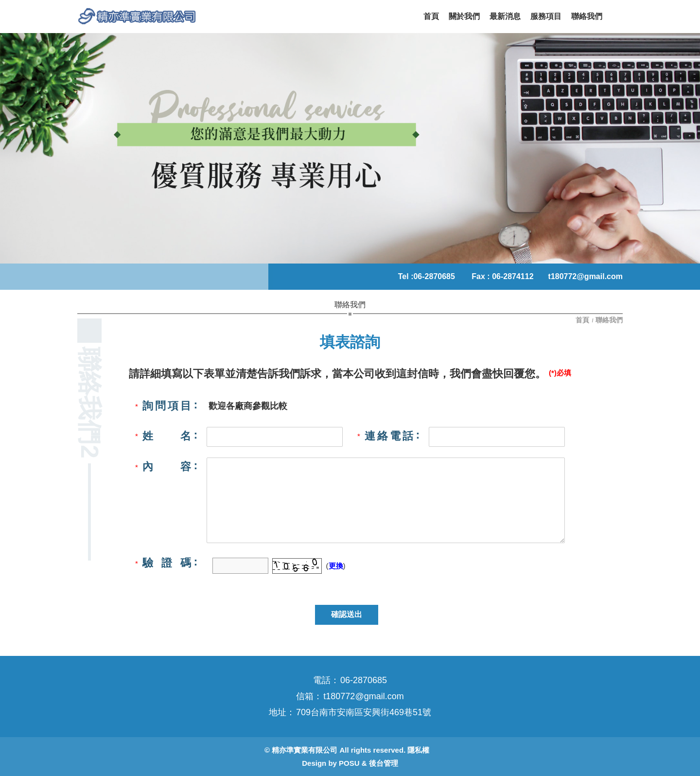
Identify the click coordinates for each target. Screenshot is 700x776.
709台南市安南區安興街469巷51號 (364, 712)
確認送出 (347, 614)
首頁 (583, 320)
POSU (349, 763)
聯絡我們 (609, 320)
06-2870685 (434, 276)
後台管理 (384, 763)
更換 (336, 566)
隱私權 (418, 750)
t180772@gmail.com (586, 276)
